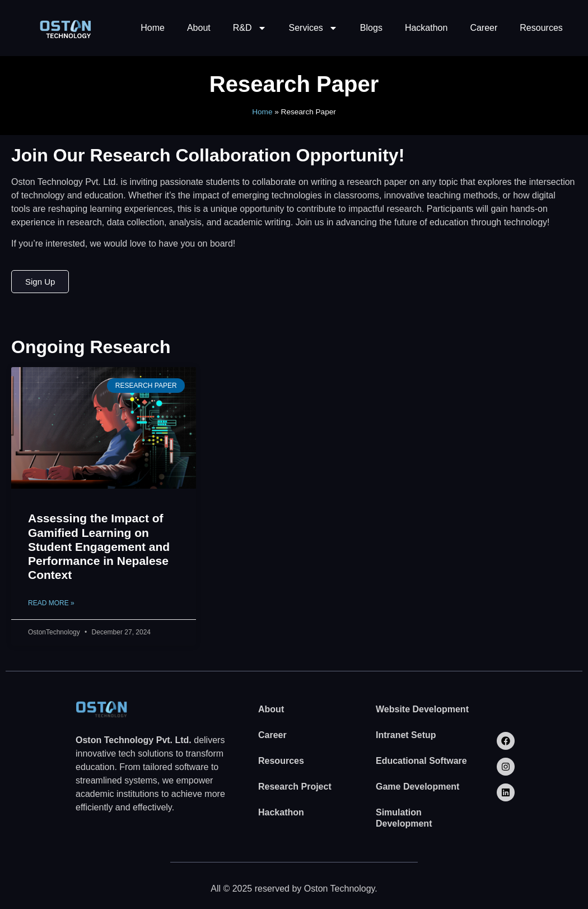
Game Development (417, 787)
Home (153, 28)
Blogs (371, 28)
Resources (541, 28)
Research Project (295, 787)
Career (484, 28)
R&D (250, 28)
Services (313, 28)
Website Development (422, 709)
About (199, 28)
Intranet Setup (406, 735)
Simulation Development (404, 818)
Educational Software (421, 761)
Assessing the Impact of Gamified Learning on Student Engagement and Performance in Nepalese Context (99, 546)
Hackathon (426, 28)
